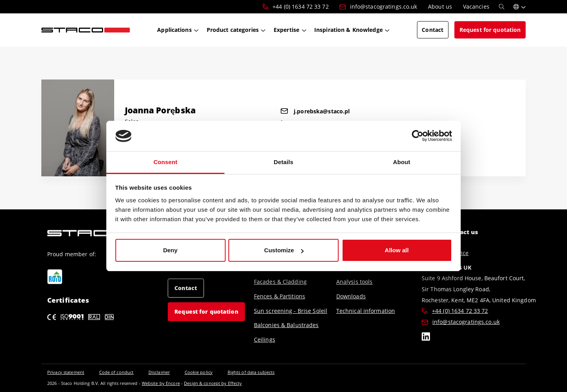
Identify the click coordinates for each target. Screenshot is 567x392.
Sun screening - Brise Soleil (291, 311)
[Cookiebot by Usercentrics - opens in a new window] (418, 136)
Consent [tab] (166, 162)
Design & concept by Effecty (213, 383)
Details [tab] (283, 162)
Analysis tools (355, 282)
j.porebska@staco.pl (315, 111)
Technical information (366, 311)
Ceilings (265, 339)
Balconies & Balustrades (286, 325)
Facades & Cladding (280, 282)
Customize (284, 250)
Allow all (397, 250)
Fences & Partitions (280, 296)
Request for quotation (206, 312)
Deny (170, 250)
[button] (520, 7)
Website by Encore (161, 383)
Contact (186, 288)
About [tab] (402, 162)
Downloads (351, 296)
